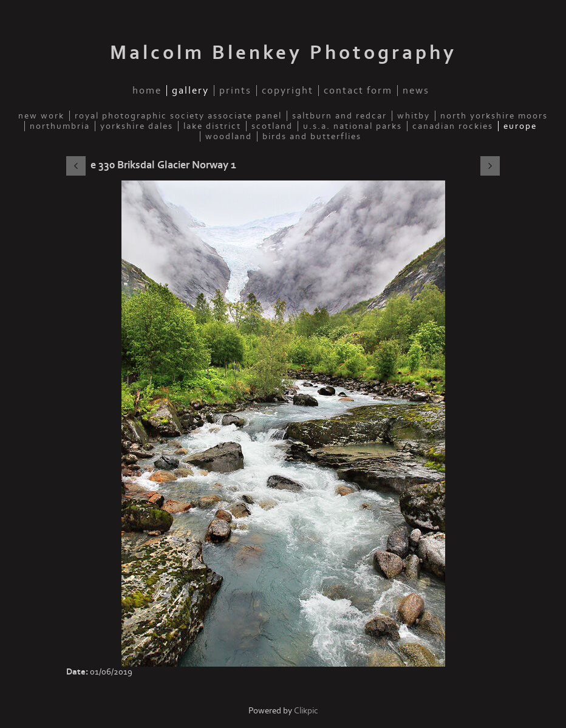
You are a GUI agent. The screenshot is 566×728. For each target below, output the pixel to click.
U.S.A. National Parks (353, 126)
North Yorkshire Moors (494, 116)
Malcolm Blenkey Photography (283, 53)
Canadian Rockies (453, 126)
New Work (41, 116)
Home (147, 91)
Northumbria (60, 126)
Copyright (288, 91)
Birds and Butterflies (312, 136)
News (416, 91)
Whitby (414, 116)
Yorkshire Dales (137, 126)
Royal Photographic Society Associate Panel (178, 116)
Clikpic (306, 711)
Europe (520, 126)
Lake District (212, 126)
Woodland (229, 136)
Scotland (272, 126)
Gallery (190, 91)
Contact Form (358, 91)
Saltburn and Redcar (339, 116)
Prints (235, 91)
